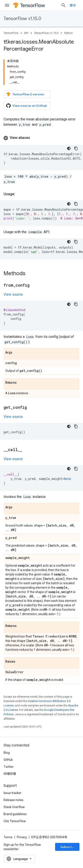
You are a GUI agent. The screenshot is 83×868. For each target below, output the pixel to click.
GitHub (8, 760)
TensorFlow (11, 33)
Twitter (9, 767)
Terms (8, 837)
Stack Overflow (14, 807)
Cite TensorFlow (15, 821)
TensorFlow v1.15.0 (22, 19)
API (26, 33)
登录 (73, 5)
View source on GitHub (27, 106)
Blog (7, 753)
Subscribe (68, 847)
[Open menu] (7, 5)
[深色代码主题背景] (69, 148)
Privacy (22, 837)
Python (69, 33)
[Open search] (64, 5)
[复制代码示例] (76, 148)
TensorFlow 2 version (25, 94)
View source (13, 294)
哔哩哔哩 (10, 774)
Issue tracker (13, 793)
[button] (41, 138)
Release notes (14, 800)
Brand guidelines (15, 814)
